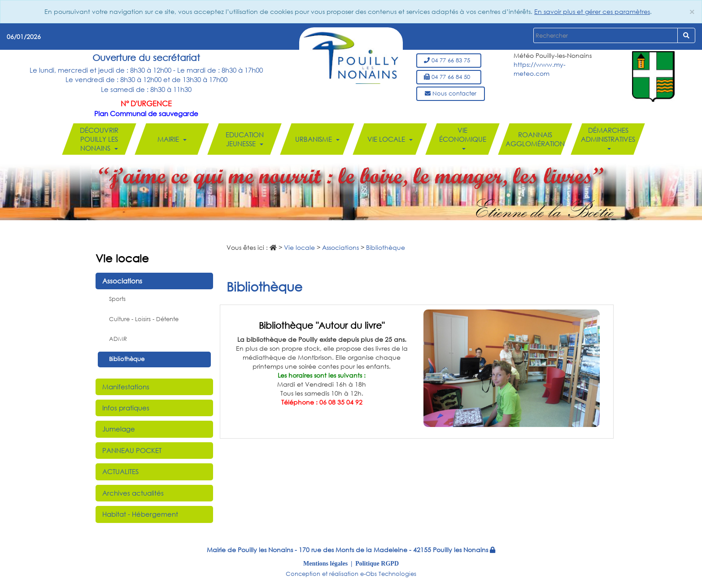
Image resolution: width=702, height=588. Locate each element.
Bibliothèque (127, 359)
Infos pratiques (126, 408)
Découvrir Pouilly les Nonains (99, 139)
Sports (117, 299)
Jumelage (119, 429)
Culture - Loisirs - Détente (144, 319)
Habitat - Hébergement (140, 514)
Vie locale (390, 139)
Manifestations (126, 387)
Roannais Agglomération (535, 139)
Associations (122, 281)
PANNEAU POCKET (132, 450)
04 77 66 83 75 (449, 60)
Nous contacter (451, 94)
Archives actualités (133, 493)
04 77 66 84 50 (449, 77)
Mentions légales (325, 563)
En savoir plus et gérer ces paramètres (592, 11)
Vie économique (462, 138)
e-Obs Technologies (388, 574)
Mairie (172, 139)
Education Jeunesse (244, 139)
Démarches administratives (608, 138)
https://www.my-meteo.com (540, 69)
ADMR (118, 339)
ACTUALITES (120, 471)
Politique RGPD (377, 563)
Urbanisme (317, 139)
